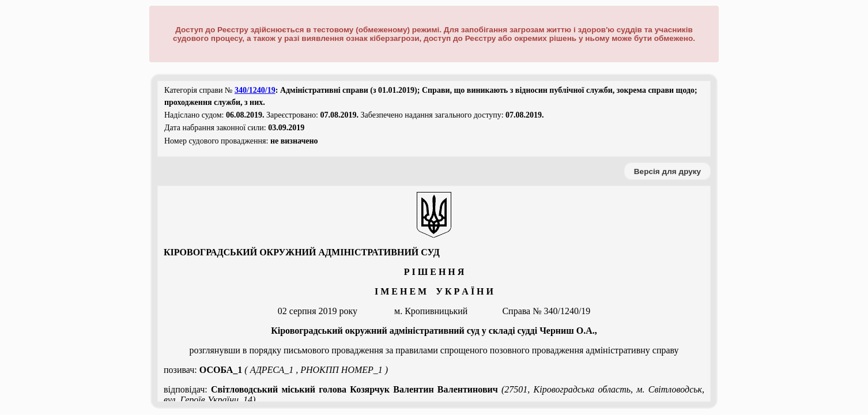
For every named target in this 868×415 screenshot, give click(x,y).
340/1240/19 (255, 90)
